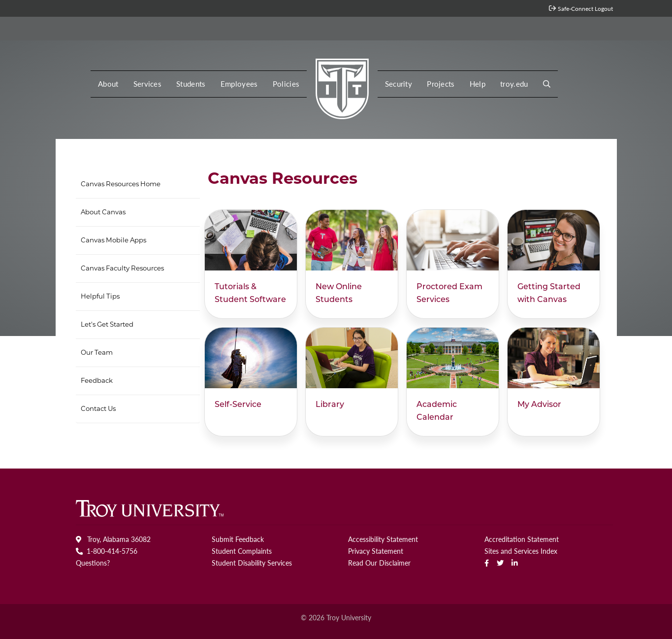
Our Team (97, 353)
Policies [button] (286, 84)
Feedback (97, 381)
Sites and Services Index (521, 551)
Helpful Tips (100, 297)
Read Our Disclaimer (379, 563)
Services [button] (148, 84)
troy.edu (514, 84)
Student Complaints (242, 551)
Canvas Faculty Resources (122, 269)
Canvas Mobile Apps (113, 241)
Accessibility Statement (383, 539)
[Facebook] (487, 563)
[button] (547, 84)
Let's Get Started (107, 325)
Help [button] (478, 84)
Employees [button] (239, 84)
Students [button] (191, 84)
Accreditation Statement (522, 539)
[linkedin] (515, 563)
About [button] (108, 84)
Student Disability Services (252, 563)
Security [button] (399, 84)
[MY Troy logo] (342, 86)
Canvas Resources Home (121, 185)
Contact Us (98, 409)
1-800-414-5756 (107, 551)
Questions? (93, 563)
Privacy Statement (376, 551)
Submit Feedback (238, 539)
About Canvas (103, 213)
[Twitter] (500, 563)
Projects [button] (441, 84)
